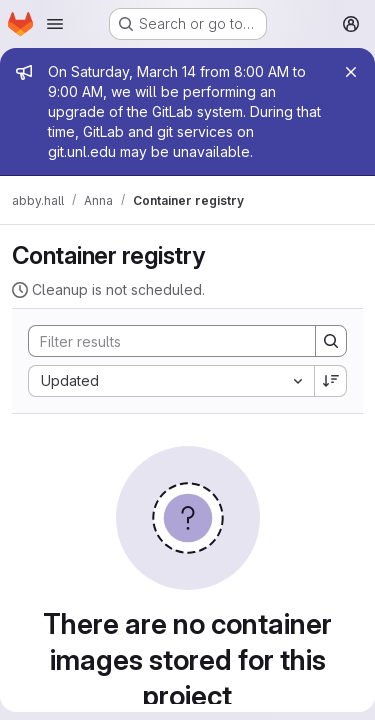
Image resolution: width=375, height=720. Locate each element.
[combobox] (171, 381)
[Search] (162, 341)
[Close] (351, 72)
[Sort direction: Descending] (331, 381)
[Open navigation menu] (55, 24)
